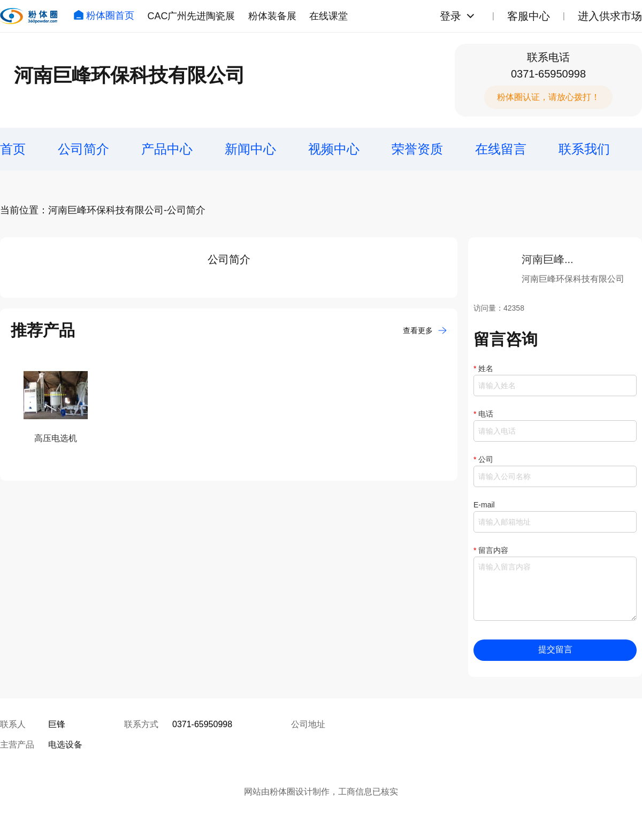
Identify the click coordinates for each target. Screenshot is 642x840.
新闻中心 (250, 149)
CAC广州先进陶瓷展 (191, 16)
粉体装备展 (272, 16)
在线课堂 (328, 16)
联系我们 (584, 149)
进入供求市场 (610, 16)
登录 (450, 16)
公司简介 (83, 149)
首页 (13, 149)
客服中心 (529, 16)
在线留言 (501, 149)
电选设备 (65, 745)
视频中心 (334, 149)
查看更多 (425, 330)
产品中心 (167, 149)
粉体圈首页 (104, 16)
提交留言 (555, 649)
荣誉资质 (417, 149)
